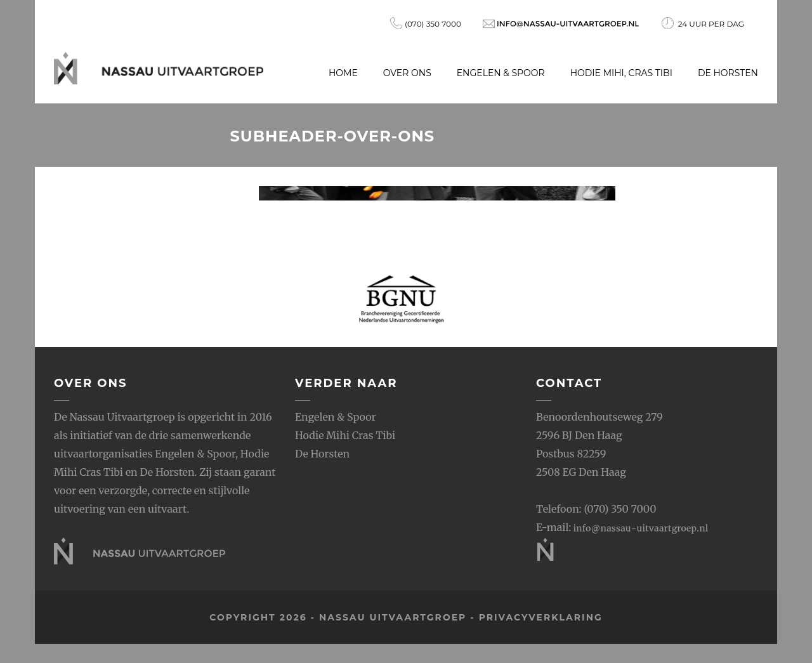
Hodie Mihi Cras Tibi (345, 435)
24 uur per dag (703, 23)
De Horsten (728, 73)
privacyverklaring (541, 617)
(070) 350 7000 (426, 23)
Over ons (407, 73)
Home (343, 73)
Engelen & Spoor (501, 73)
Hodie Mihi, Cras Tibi (621, 73)
